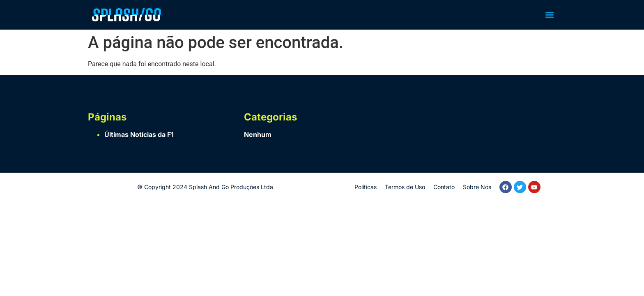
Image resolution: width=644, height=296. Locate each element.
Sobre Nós (477, 187)
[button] (549, 15)
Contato (444, 187)
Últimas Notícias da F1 (139, 134)
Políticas (366, 187)
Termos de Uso (405, 187)
